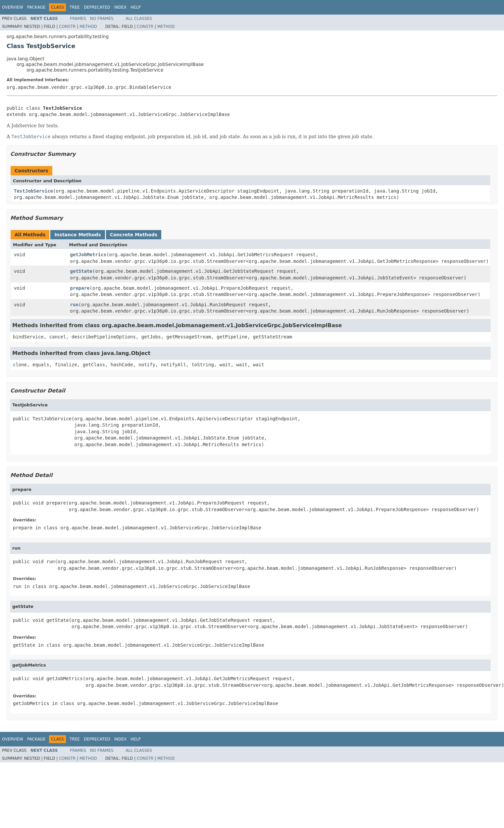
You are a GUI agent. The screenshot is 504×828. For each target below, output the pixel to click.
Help (136, 7)
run (74, 305)
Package (36, 7)
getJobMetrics (88, 255)
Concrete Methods (134, 235)
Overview (13, 7)
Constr (67, 27)
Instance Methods (77, 235)
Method (88, 27)
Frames (78, 19)
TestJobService (33, 191)
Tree (75, 7)
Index (121, 7)
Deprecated (97, 7)
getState (81, 271)
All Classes (139, 19)
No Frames (102, 19)
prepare (80, 288)
